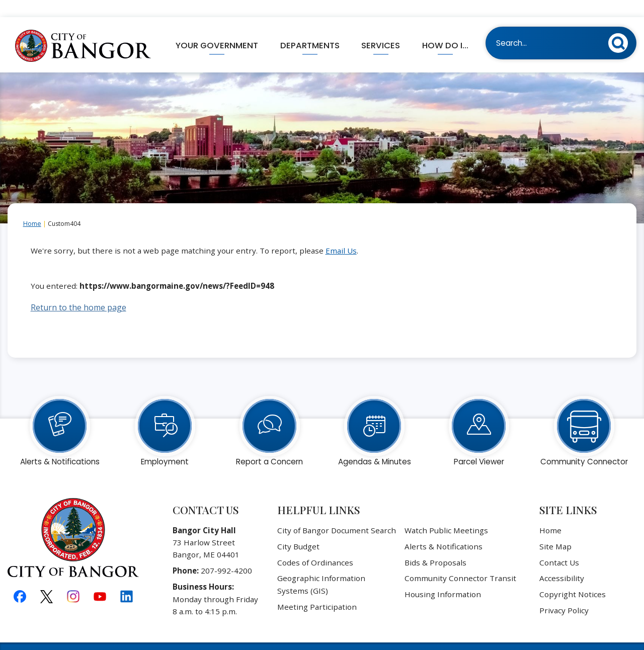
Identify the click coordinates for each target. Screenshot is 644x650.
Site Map (555, 529)
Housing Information (443, 577)
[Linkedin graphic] (127, 579)
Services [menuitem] (381, 28)
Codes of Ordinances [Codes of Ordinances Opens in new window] (315, 545)
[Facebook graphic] (20, 579)
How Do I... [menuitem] (445, 28)
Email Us (341, 233)
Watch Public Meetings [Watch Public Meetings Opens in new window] (446, 513)
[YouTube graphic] (100, 579)
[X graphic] (47, 579)
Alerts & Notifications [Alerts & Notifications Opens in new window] (444, 529)
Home (32, 207)
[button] (621, 24)
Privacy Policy (564, 593)
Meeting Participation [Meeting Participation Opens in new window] (317, 590)
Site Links (568, 493)
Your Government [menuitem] (217, 28)
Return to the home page (78, 290)
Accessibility (562, 561)
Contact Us (559, 545)
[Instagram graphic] (73, 579)
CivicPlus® (381, 637)
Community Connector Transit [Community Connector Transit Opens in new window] (460, 561)
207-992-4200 (226, 553)
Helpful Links (318, 493)
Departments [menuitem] (310, 28)
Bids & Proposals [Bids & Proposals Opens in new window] (435, 545)
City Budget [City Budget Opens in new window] (298, 529)
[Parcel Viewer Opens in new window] (479, 409)
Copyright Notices (573, 577)
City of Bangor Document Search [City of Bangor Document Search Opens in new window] (337, 513)
